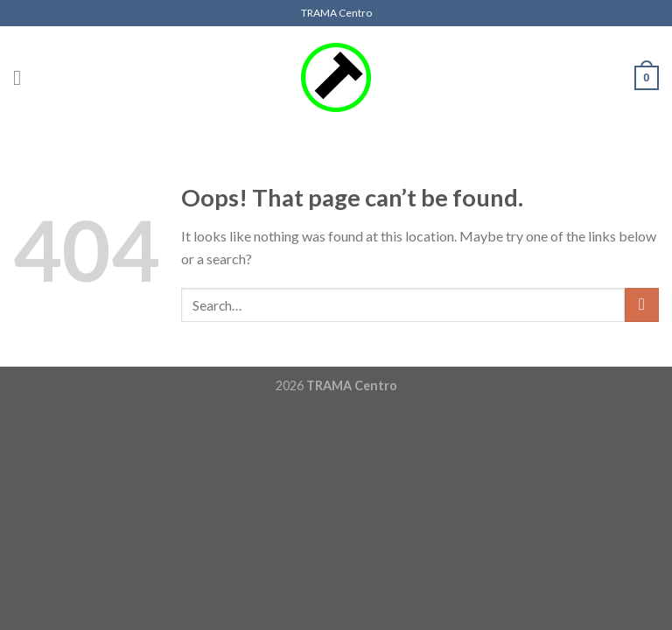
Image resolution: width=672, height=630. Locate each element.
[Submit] (642, 305)
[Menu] (24, 77)
